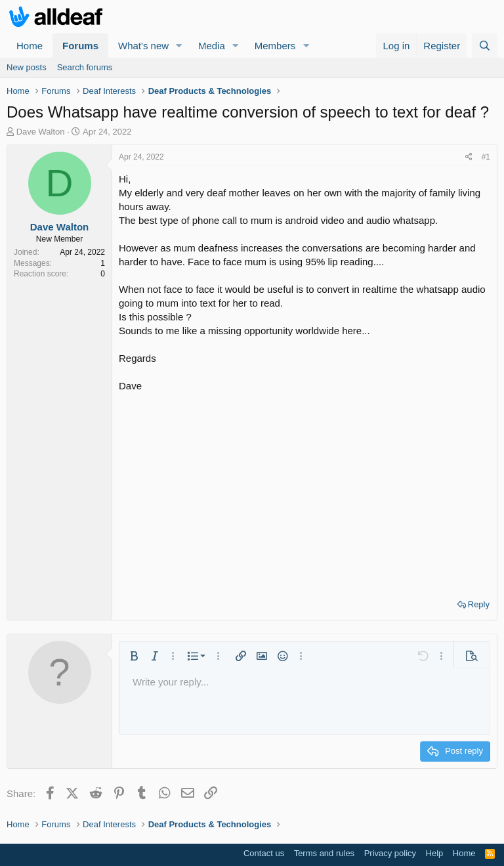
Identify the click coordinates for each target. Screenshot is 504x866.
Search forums (85, 67)
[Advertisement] (304, 491)
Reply (479, 604)
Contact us (264, 853)
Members (275, 46)
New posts (27, 67)
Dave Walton (41, 132)
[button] (179, 46)
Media (212, 46)
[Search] (485, 46)
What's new (143, 46)
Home (30, 46)
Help (435, 853)
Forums (80, 46)
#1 (486, 157)
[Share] (469, 157)
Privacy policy (390, 853)
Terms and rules (324, 853)
